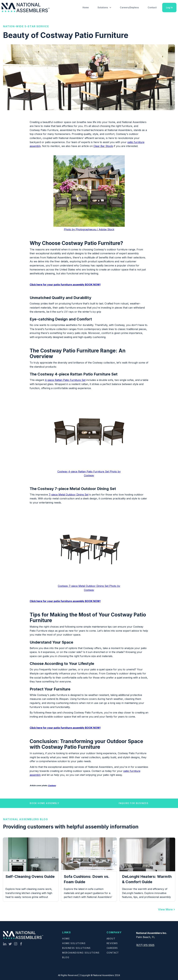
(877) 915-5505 (145, 945)
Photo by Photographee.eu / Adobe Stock (89, 229)
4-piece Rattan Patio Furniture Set (65, 380)
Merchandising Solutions (81, 953)
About (111, 939)
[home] (26, 8)
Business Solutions (76, 948)
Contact (152, 7)
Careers (112, 948)
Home (86, 7)
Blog (66, 957)
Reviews (112, 943)
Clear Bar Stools (103, 146)
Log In (169, 7)
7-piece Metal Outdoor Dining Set (69, 495)
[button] (104, 8)
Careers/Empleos (129, 7)
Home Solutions (74, 943)
